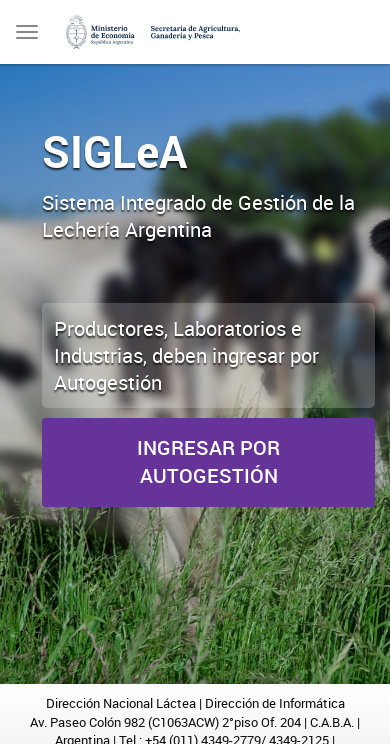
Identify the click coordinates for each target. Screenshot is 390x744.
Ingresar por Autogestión (208, 462)
